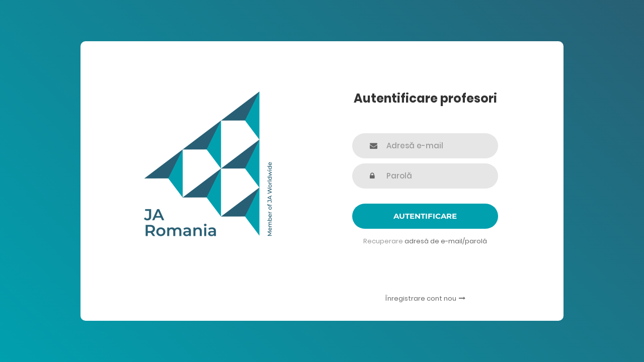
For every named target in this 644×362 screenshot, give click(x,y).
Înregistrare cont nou (425, 298)
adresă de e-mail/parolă (446, 241)
